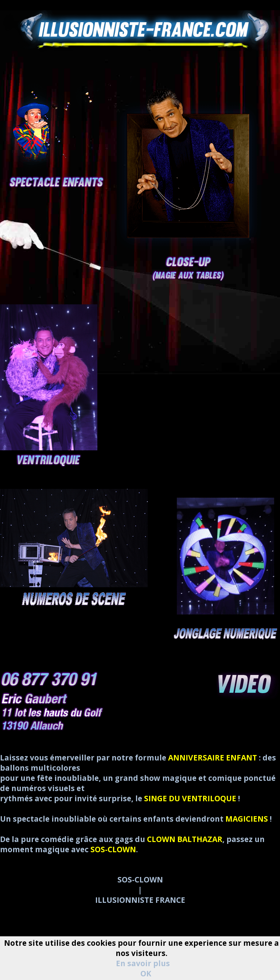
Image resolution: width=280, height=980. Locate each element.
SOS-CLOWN (140, 880)
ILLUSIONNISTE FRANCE (140, 900)
